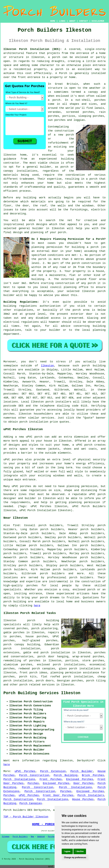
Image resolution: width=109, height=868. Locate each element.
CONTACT (84, 21)
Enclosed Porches (80, 779)
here (37, 606)
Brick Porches (93, 775)
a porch (92, 179)
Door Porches (83, 783)
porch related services (37, 685)
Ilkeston (47, 366)
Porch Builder (82, 771)
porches (9, 414)
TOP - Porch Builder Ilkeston (26, 817)
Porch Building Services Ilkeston (42, 693)
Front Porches (51, 779)
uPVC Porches (25, 771)
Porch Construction (34, 775)
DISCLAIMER (98, 21)
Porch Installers (91, 795)
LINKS (62, 21)
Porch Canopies (31, 803)
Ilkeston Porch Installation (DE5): (33, 49)
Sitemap (6, 837)
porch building (15, 602)
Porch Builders (20, 837)
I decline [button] (80, 851)
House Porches (83, 799)
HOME (53, 21)
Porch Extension (53, 771)
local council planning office (64, 287)
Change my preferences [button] (75, 857)
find (16, 525)
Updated (41, 837)
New (32, 837)
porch (95, 247)
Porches (33, 783)
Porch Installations (19, 779)
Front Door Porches (58, 795)
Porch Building (66, 775)
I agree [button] (67, 851)
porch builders (81, 578)
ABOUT (72, 21)
